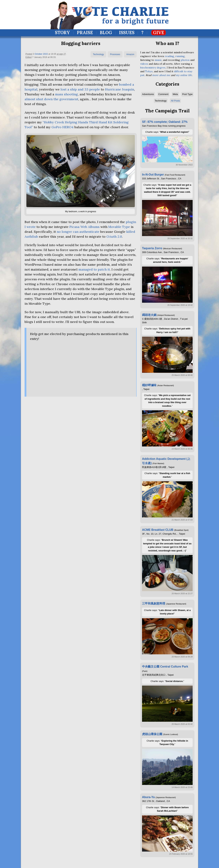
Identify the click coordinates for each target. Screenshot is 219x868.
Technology (98, 54)
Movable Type (120, 227)
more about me (161, 75)
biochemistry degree (153, 68)
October (39, 54)
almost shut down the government (51, 99)
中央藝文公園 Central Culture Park (165, 667)
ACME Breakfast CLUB (158, 530)
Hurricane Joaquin (120, 89)
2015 (45, 54)
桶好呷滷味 (149, 385)
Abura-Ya (148, 797)
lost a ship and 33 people (80, 89)
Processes (115, 54)
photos (185, 60)
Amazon (130, 54)
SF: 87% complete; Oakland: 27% (165, 122)
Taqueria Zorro (152, 248)
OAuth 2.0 (114, 237)
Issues (127, 33)
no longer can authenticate (78, 232)
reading (169, 56)
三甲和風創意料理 (154, 604)
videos (144, 64)
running (180, 56)
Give (159, 33)
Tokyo (149, 71)
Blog (106, 33)
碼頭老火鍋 (149, 315)
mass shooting (66, 94)
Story (62, 33)
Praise (85, 33)
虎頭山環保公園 (152, 734)
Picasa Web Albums (84, 227)
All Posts (175, 101)
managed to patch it (94, 269)
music (158, 60)
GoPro (63, 127)
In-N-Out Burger (153, 175)
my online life (184, 75)
